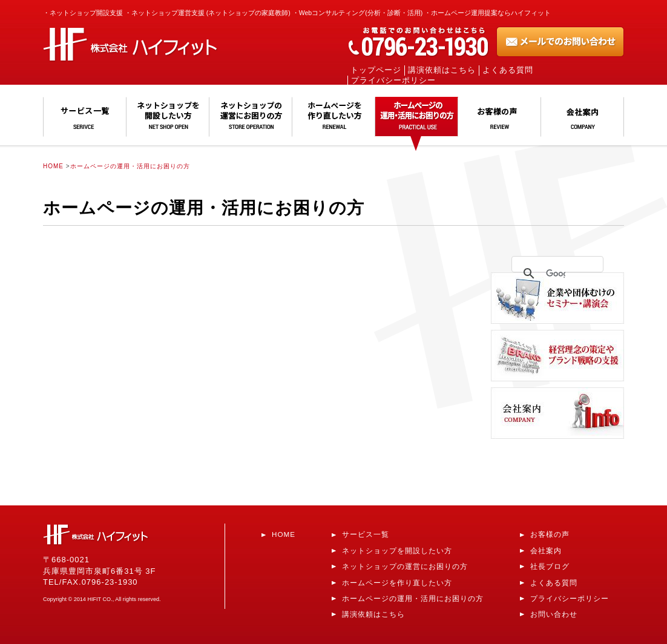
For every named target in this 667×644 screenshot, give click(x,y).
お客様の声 (550, 534)
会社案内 (546, 550)
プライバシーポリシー (393, 80)
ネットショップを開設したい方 (397, 550)
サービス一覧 (366, 534)
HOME (53, 166)
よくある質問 (508, 70)
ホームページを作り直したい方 (397, 583)
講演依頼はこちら (442, 70)
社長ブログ (550, 566)
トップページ (376, 70)
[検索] (556, 274)
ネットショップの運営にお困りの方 (405, 566)
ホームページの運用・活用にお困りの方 (130, 166)
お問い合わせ (554, 614)
